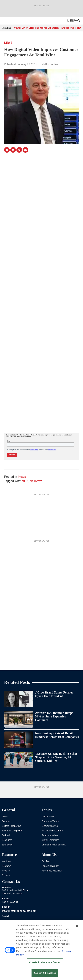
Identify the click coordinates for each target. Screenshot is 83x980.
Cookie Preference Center (45, 962)
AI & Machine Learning (53, 831)
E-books (6, 875)
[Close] (77, 926)
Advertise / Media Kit (52, 871)
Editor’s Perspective (11, 826)
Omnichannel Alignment (54, 845)
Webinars (7, 861)
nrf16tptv (36, 481)
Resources (7, 840)
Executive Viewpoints (12, 831)
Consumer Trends (50, 821)
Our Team (46, 861)
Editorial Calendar (50, 866)
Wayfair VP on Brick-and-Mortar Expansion (36, 28)
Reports (6, 871)
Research (7, 866)
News (8, 43)
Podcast (6, 835)
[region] (41, 950)
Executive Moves (50, 826)
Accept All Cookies (45, 973)
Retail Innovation (50, 835)
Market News (48, 817)
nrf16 (25, 481)
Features (6, 821)
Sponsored (7, 845)
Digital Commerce (50, 840)
